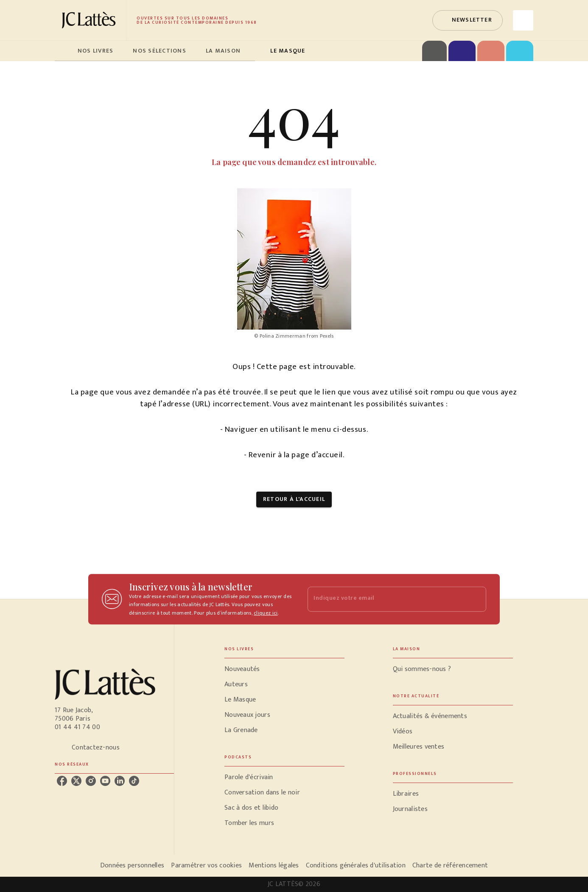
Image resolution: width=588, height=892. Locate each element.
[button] (468, 20)
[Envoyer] (476, 599)
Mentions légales (274, 865)
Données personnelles (132, 865)
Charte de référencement (450, 865)
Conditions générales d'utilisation (356, 865)
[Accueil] (90, 20)
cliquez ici (266, 613)
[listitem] (62, 781)
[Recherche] (523, 20)
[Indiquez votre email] (386, 599)
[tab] (64, 51)
